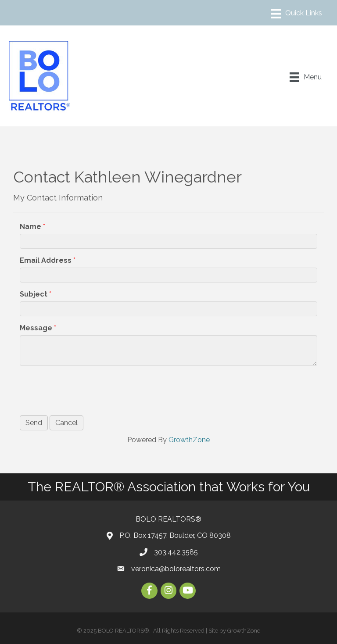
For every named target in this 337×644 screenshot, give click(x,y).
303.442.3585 (176, 552)
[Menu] (297, 14)
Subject (34, 294)
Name (30, 227)
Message (36, 328)
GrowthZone (189, 440)
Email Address (46, 260)
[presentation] (86, 390)
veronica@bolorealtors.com (176, 569)
